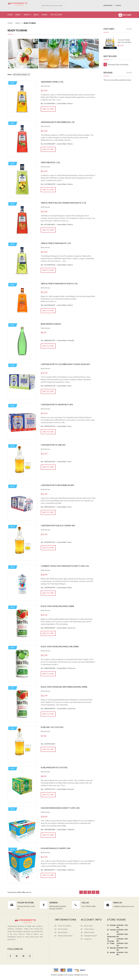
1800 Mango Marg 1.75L (52, 82)
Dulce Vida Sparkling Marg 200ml (58, 606)
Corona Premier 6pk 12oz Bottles (124, 41)
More (44, 15)
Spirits (27, 15)
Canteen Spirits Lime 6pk (53, 445)
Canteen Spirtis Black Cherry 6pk (58, 526)
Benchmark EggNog (51, 324)
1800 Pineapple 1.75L (50, 162)
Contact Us (86, 939)
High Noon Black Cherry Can (56, 848)
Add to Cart (48, 109)
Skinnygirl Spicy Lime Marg (118, 65)
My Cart (125, 15)
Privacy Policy (61, 929)
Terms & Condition (63, 926)
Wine (17, 15)
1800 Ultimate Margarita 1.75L (56, 243)
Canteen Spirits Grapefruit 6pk (57, 405)
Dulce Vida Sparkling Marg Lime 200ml (60, 646)
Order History (88, 929)
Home (10, 15)
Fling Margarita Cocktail (54, 767)
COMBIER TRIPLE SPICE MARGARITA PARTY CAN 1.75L (65, 566)
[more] (129, 29)
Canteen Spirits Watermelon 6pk (57, 485)
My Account (56, 15)
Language (109, 5)
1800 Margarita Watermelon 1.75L (58, 122)
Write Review (45, 86)
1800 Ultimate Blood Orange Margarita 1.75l (64, 203)
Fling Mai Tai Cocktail (52, 727)
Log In (118, 5)
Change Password (89, 936)
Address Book (88, 932)
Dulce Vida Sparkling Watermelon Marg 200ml (64, 687)
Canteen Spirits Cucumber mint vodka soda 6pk (65, 364)
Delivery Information (64, 936)
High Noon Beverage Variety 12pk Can (60, 808)
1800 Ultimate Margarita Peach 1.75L (59, 284)
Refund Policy (61, 932)
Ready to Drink (30, 23)
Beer (36, 15)
